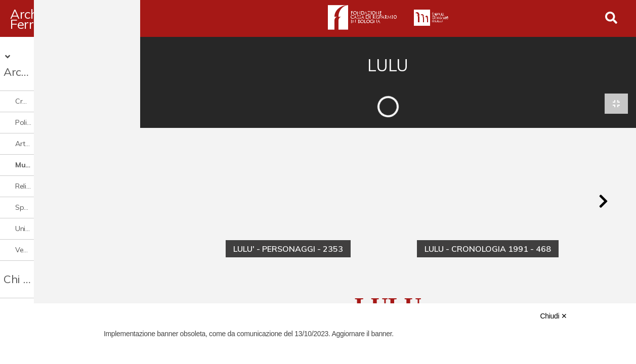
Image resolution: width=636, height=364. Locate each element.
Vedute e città (37, 233)
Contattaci (31, 300)
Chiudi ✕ (553, 316)
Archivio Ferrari (55, 19)
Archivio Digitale (54, 55)
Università (31, 212)
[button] (603, 203)
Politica (27, 106)
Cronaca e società (45, 84)
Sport (24, 191)
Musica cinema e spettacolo (61, 148)
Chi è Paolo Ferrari (51, 262)
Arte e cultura (37, 127)
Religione (30, 169)
